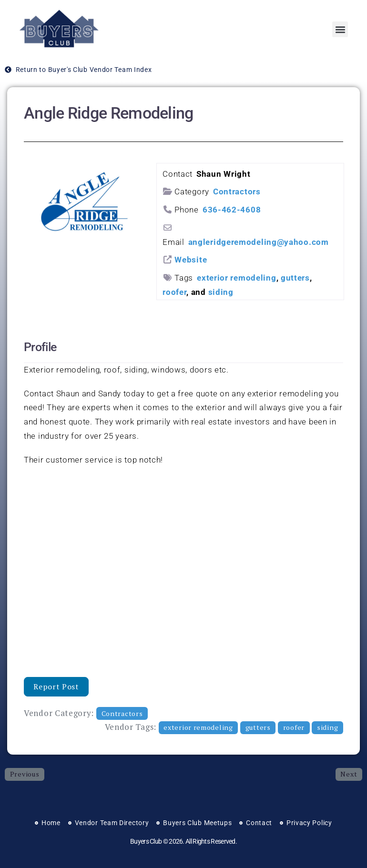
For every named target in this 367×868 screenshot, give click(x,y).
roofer (174, 292)
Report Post (56, 686)
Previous (25, 774)
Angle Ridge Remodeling (109, 113)
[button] (340, 29)
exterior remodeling (236, 278)
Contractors (237, 192)
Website (191, 260)
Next (349, 774)
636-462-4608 (232, 210)
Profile (40, 347)
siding (221, 292)
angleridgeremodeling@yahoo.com (259, 242)
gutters (295, 278)
